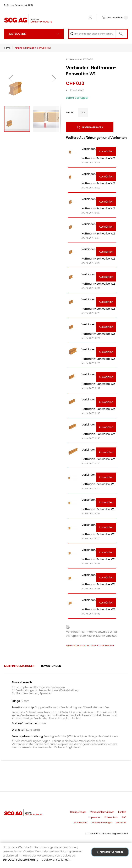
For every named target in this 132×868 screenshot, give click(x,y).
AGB (124, 817)
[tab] (19, 666)
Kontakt (122, 812)
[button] (11, 79)
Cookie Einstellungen (101, 823)
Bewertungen (51, 666)
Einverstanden (110, 852)
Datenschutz (111, 817)
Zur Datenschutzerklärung (20, 860)
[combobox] (98, 34)
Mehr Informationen (19, 666)
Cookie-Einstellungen (56, 860)
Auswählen (106, 151)
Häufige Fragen (78, 812)
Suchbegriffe (80, 823)
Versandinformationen (102, 812)
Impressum (95, 817)
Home (7, 48)
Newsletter (121, 823)
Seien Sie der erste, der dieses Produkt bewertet (90, 645)
